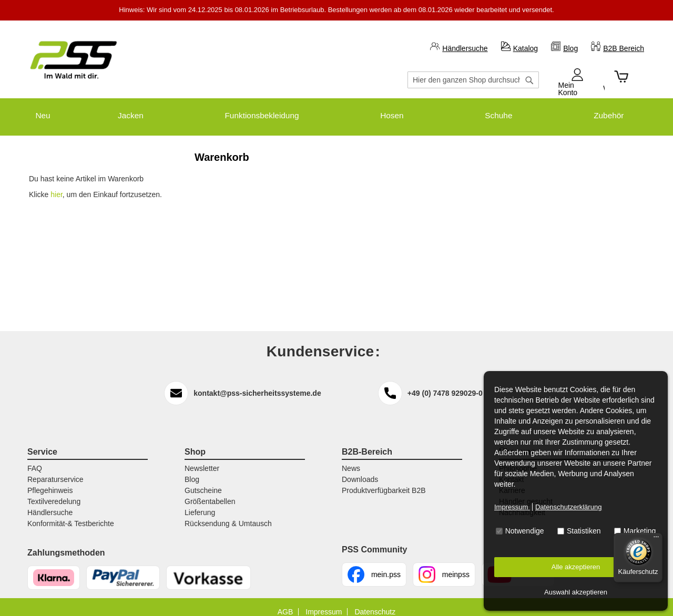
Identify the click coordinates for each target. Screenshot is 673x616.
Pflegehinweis (50, 480)
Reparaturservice (55, 469)
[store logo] (74, 60)
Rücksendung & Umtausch (228, 514)
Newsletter (202, 458)
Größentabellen (210, 491)
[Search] (529, 85)
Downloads (360, 469)
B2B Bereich (624, 48)
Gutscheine (203, 480)
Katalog (526, 48)
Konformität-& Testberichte (71, 514)
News (351, 458)
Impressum (512, 507)
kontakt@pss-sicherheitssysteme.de (257, 383)
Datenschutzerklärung (568, 507)
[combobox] (473, 80)
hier (57, 185)
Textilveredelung (54, 491)
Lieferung (200, 502)
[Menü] (656, 539)
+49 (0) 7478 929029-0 (445, 383)
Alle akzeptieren (576, 567)
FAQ (35, 458)
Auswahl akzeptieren (576, 592)
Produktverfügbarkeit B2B (384, 480)
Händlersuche (465, 48)
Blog (570, 48)
